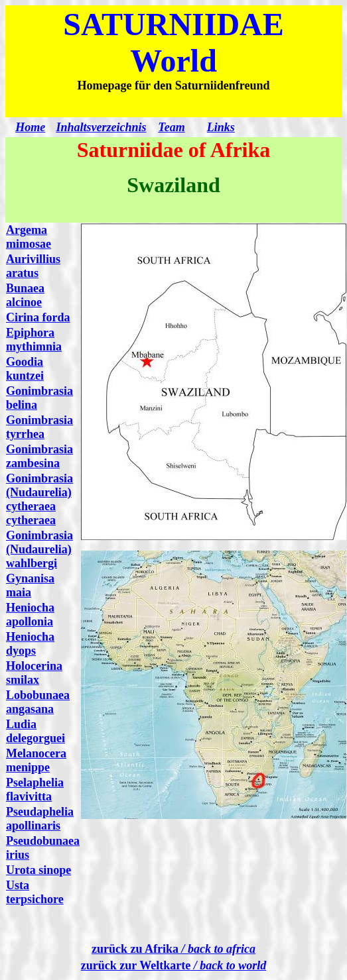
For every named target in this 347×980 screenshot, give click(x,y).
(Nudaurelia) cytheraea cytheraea (39, 506)
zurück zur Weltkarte (173, 965)
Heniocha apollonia (30, 615)
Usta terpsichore (35, 892)
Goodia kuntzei (25, 369)
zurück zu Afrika (173, 949)
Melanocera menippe (36, 760)
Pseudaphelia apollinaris (40, 819)
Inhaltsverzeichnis (101, 127)
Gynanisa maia (30, 585)
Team (171, 127)
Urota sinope (38, 870)
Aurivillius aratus (33, 266)
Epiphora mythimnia (34, 340)
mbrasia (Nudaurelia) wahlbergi (39, 549)
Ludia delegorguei (35, 731)
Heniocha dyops (30, 644)
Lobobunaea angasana (38, 702)
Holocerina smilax (34, 673)
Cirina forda (38, 317)
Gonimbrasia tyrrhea (39, 427)
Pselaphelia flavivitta (35, 789)
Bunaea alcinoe (25, 295)
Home (30, 127)
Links (221, 127)
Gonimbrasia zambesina (39, 456)
